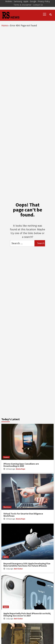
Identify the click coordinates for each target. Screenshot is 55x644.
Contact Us (38, 5)
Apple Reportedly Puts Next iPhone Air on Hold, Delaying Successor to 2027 (27, 614)
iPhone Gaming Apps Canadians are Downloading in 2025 (21, 465)
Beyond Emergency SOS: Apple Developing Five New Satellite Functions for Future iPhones (27, 565)
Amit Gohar (18, 569)
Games (6, 457)
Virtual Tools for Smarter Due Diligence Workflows (23, 515)
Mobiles (9, 1)
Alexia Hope (21, 469)
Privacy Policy (44, 1)
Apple (26, 1)
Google (33, 1)
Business (7, 507)
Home (5, 25)
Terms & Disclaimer (23, 5)
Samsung (18, 1)
